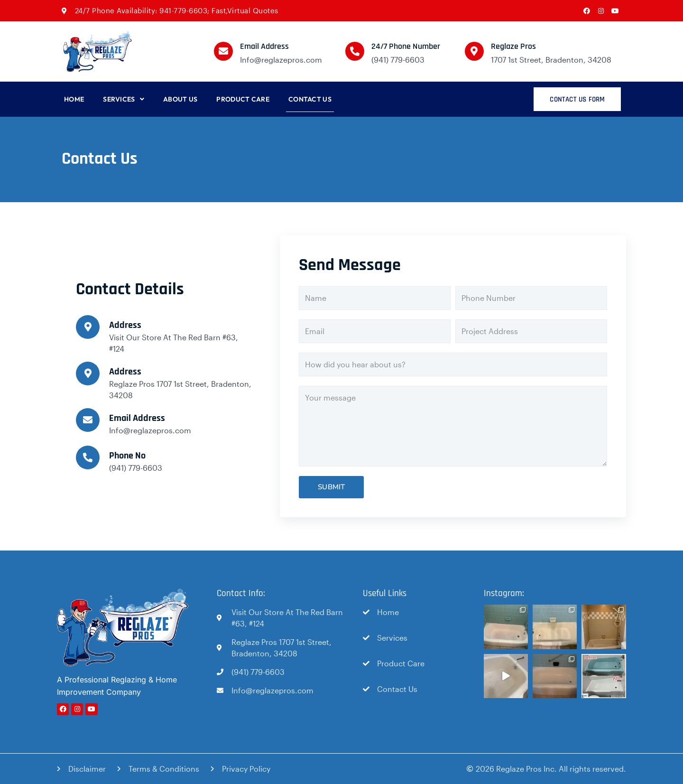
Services (124, 99)
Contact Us (310, 99)
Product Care (243, 99)
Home (74, 99)
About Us (180, 99)
